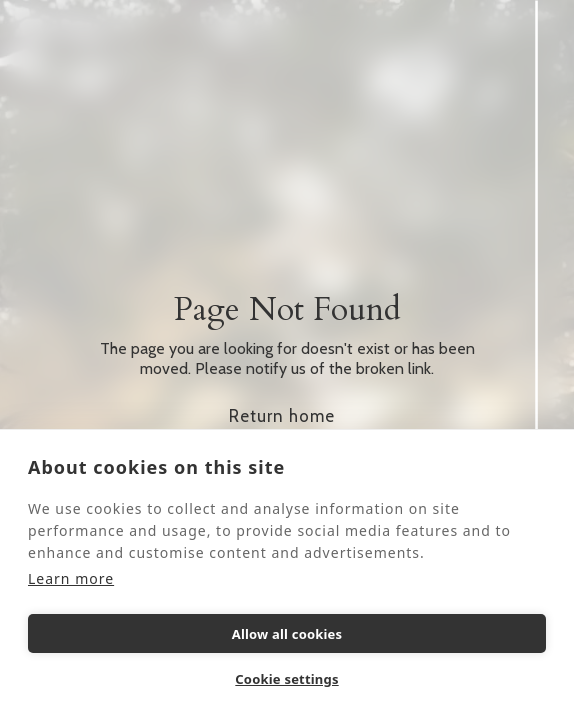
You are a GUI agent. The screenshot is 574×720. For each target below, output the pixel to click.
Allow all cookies (287, 634)
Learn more (71, 578)
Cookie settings (286, 679)
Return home (282, 416)
